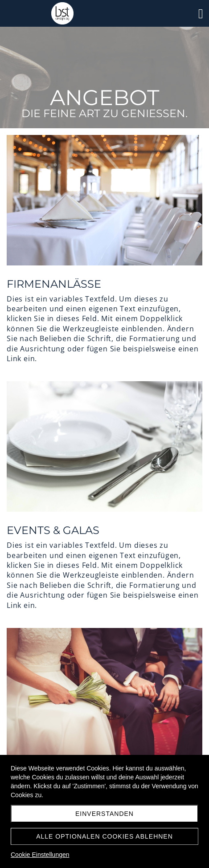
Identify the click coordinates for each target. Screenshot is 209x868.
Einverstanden (104, 814)
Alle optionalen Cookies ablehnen (104, 836)
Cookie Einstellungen (40, 855)
